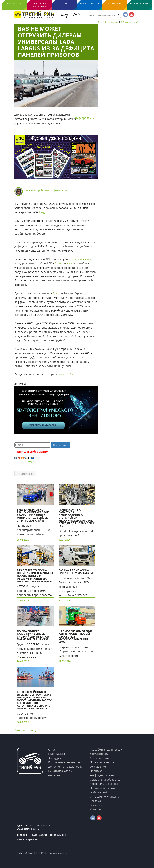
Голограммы (57, 754)
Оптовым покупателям (105, 797)
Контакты (96, 809)
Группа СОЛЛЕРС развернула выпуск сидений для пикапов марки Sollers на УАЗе (33, 635)
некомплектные (82, 259)
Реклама (95, 801)
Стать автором (99, 758)
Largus (44, 212)
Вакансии (96, 805)
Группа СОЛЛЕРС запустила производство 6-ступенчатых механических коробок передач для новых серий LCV (77, 518)
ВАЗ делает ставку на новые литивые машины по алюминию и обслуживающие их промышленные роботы (35, 576)
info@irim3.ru (28, 840)
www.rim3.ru (67, 374)
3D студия (55, 758)
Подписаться (61, 445)
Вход (101, 22)
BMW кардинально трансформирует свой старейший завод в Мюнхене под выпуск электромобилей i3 (33, 515)
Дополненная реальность (65, 767)
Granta (59, 263)
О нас (52, 750)
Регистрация (112, 22)
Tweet (30, 462)
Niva (69, 263)
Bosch (57, 293)
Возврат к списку (25, 730)
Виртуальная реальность (64, 762)
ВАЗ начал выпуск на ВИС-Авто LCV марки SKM (76, 572)
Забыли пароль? (129, 22)
